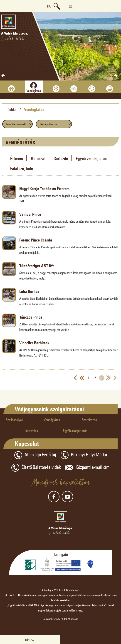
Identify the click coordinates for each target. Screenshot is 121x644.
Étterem (17, 158)
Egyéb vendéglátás (91, 158)
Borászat (38, 158)
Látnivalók (31, 431)
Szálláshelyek (15, 420)
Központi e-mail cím (88, 468)
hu (49, 6)
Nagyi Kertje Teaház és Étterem (44, 189)
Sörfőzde (61, 158)
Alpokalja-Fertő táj (35, 455)
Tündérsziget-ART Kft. (37, 266)
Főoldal (11, 109)
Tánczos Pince (31, 317)
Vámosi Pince (30, 214)
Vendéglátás (34, 109)
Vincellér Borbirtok (34, 343)
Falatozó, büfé (22, 168)
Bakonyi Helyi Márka (84, 455)
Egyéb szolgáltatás (75, 431)
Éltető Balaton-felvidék (36, 468)
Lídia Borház (29, 291)
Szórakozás (89, 420)
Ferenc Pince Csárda (36, 240)
